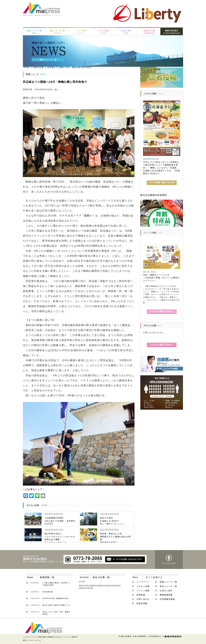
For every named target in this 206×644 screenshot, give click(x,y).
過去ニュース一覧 (168, 586)
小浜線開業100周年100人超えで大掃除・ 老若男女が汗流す (60, 521)
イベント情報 (143, 591)
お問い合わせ (143, 599)
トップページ (143, 582)
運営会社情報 (126, 636)
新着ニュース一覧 (168, 582)
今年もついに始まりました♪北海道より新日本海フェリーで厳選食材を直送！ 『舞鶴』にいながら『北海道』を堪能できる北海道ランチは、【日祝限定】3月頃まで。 (162, 168)
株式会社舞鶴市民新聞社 (154, 195)
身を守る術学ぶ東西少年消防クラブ (56, 605)
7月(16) (89, 586)
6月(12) (96, 586)
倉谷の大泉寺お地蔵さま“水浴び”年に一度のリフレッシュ (112, 521)
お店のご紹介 (166, 591)
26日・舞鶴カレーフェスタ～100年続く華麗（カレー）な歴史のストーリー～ (161, 278)
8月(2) (82, 586)
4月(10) (110, 586)
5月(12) (103, 586)
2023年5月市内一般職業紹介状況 (56, 598)
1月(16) (90, 588)
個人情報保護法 (141, 636)
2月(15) (83, 588)
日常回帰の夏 (48, 592)
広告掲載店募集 (167, 599)
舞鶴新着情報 (166, 595)
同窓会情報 (142, 603)
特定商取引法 (156, 636)
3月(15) (117, 586)
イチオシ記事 (143, 586)
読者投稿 (141, 595)
